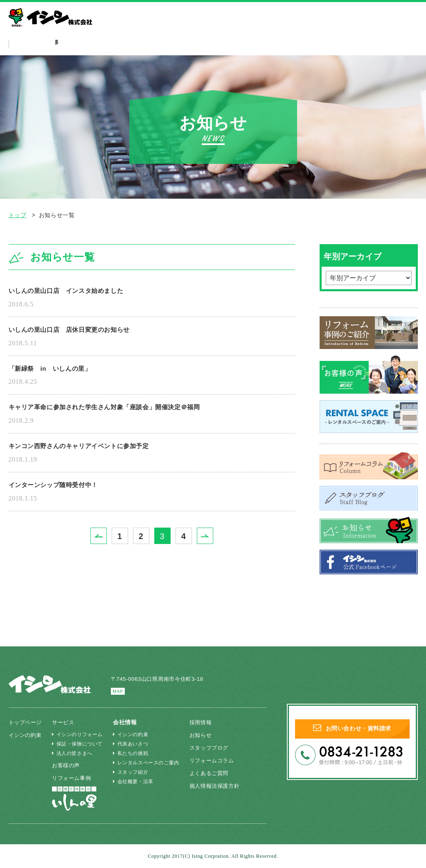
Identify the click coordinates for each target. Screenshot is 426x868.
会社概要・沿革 (137, 782)
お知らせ (205, 735)
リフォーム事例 (191, 45)
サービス (134, 45)
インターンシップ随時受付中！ (62, 494)
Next (213, 546)
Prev (107, 546)
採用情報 (205, 722)
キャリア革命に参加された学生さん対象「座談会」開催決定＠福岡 (123, 413)
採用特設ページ (316, 45)
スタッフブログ (214, 748)
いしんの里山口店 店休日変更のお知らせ (81, 332)
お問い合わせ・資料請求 (352, 732)
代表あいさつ (134, 744)
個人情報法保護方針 (220, 786)
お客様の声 (70, 765)
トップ (18, 215)
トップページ (27, 722)
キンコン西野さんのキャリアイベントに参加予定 (93, 454)
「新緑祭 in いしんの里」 (58, 373)
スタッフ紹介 (134, 772)
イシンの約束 (79, 45)
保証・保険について (80, 744)
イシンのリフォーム (80, 734)
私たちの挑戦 (134, 753)
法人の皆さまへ (341, 26)
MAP (119, 691)
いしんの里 (387, 26)
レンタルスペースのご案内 (150, 763)
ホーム (29, 45)
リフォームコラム (217, 760)
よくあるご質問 (255, 45)
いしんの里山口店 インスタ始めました (78, 292)
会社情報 (375, 45)
